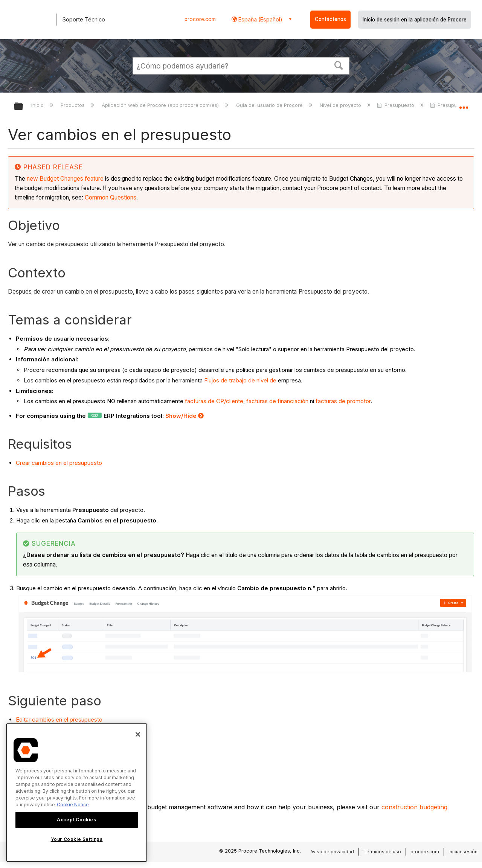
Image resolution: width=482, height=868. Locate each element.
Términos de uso (382, 852)
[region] (77, 793)
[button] (339, 65)
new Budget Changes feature (65, 179)
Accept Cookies (76, 820)
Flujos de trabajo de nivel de (240, 380)
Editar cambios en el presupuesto (59, 720)
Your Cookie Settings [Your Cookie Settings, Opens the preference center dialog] (77, 839)
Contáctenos (330, 19)
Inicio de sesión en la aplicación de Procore (415, 20)
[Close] (138, 734)
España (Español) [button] (260, 19)
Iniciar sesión (463, 852)
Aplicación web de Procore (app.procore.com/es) (161, 105)
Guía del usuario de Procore (270, 105)
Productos (73, 105)
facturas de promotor (343, 401)
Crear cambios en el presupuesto (59, 463)
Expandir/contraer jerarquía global (23, 107)
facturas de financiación (277, 401)
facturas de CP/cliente (213, 401)
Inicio (38, 105)
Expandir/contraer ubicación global (464, 104)
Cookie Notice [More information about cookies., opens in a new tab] (73, 805)
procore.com (200, 19)
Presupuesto (396, 105)
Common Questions (111, 197)
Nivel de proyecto (341, 105)
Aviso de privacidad (332, 852)
